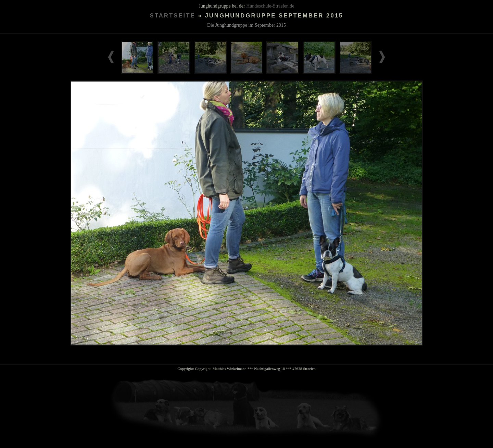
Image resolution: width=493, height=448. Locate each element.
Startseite (173, 16)
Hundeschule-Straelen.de (270, 6)
